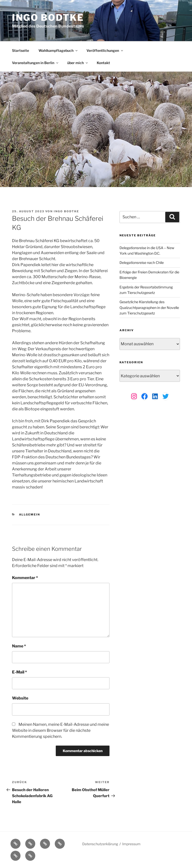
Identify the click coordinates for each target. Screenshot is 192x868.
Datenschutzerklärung (100, 844)
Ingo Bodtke (48, 18)
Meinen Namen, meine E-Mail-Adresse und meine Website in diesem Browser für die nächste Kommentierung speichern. (60, 730)
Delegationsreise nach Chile (142, 263)
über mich (78, 63)
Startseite (20, 50)
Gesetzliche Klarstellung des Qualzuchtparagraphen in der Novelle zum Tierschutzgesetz (149, 307)
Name (19, 646)
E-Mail (19, 672)
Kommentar (25, 578)
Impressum (131, 844)
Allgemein (30, 514)
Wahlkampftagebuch (58, 50)
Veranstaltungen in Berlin (35, 63)
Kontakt (103, 63)
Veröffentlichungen (105, 50)
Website (20, 698)
